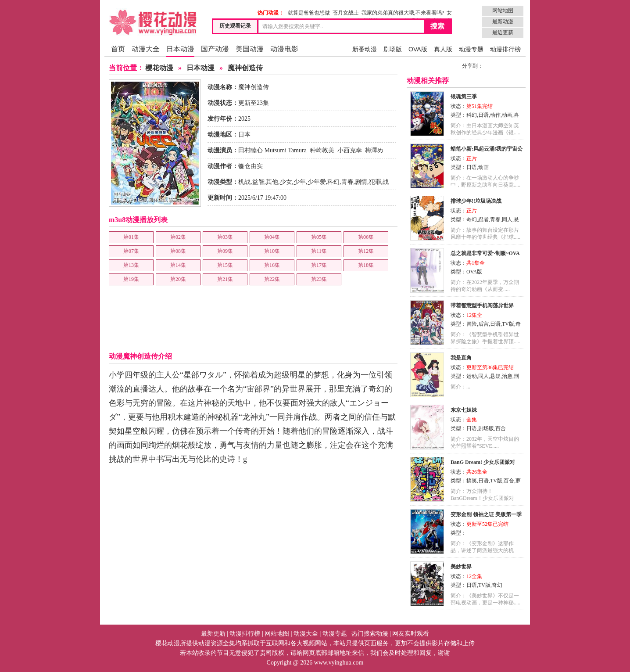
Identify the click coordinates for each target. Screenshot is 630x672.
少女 (286, 182)
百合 (501, 428)
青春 (347, 182)
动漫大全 (146, 49)
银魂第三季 (464, 97)
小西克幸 (350, 150)
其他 (272, 182)
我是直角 (461, 358)
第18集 (366, 265)
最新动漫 (503, 22)
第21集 (225, 279)
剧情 (361, 182)
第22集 (272, 279)
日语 (483, 115)
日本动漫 (180, 49)
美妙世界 (461, 567)
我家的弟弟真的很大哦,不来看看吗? (403, 13)
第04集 (272, 237)
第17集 (319, 265)
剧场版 (393, 49)
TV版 (508, 324)
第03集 (225, 237)
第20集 (178, 279)
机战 (244, 182)
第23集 (319, 279)
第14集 (178, 265)
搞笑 (472, 481)
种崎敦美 (322, 150)
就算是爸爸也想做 (309, 13)
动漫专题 (471, 49)
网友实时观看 (411, 634)
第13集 (131, 265)
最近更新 (503, 32)
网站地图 (503, 11)
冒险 (472, 324)
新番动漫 (365, 49)
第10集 (272, 251)
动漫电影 (284, 49)
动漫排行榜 (505, 49)
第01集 (131, 237)
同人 (507, 219)
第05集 (319, 237)
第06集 (366, 237)
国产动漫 (215, 49)
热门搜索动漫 (370, 634)
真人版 (443, 49)
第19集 (131, 279)
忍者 (483, 219)
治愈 (507, 376)
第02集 (178, 237)
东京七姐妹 (464, 410)
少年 (300, 182)
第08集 (178, 251)
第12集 (366, 251)
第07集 (131, 251)
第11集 (319, 251)
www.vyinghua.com (339, 663)
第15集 (225, 265)
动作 (495, 115)
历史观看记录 (235, 26)
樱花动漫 (159, 68)
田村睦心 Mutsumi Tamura (272, 150)
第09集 (225, 251)
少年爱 (317, 182)
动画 (507, 115)
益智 (258, 182)
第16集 (272, 265)
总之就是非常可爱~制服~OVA (485, 253)
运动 (472, 376)
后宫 (483, 324)
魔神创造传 (245, 68)
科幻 (333, 182)
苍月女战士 (346, 13)
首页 (118, 49)
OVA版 (418, 49)
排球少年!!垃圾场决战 (476, 201)
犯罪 (375, 182)
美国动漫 (250, 49)
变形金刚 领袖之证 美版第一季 (486, 514)
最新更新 (213, 634)
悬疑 (495, 376)
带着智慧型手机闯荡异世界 (482, 305)
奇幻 (472, 219)
